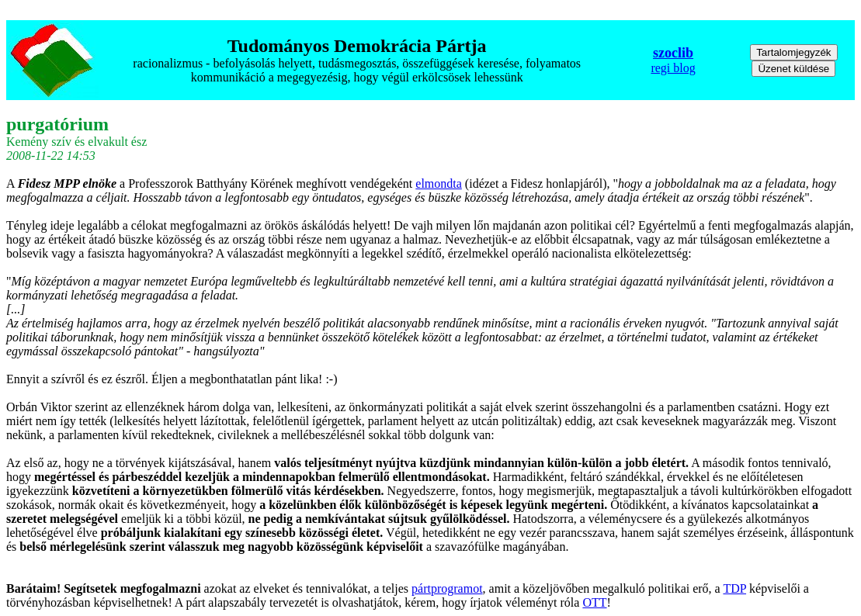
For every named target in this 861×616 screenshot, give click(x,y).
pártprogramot (447, 588)
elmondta (439, 183)
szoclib (673, 53)
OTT (594, 602)
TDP (734, 588)
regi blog (673, 68)
